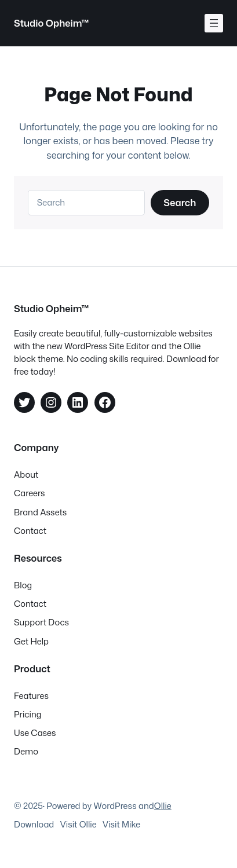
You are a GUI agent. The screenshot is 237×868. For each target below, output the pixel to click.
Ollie (163, 806)
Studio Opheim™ (52, 23)
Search (180, 202)
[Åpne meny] (214, 23)
